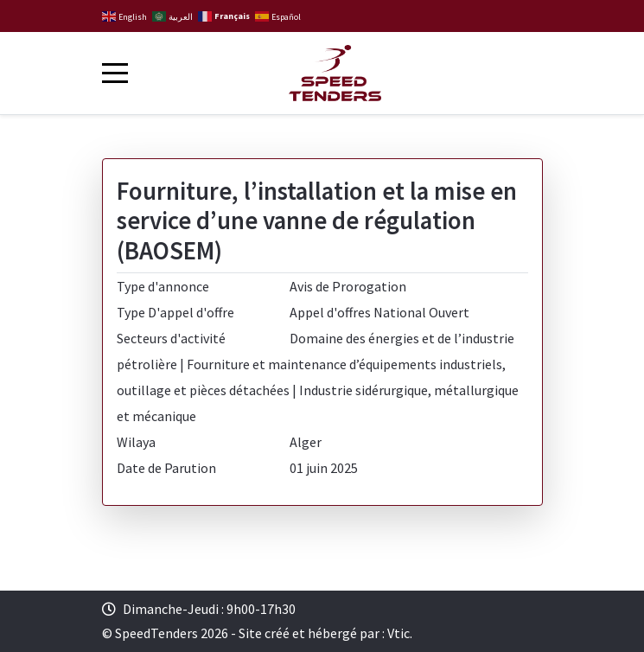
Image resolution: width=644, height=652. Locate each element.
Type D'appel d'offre (175, 312)
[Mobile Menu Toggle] (115, 73)
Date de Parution (166, 468)
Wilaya (136, 442)
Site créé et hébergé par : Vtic (324, 633)
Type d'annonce (163, 286)
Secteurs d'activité (171, 338)
